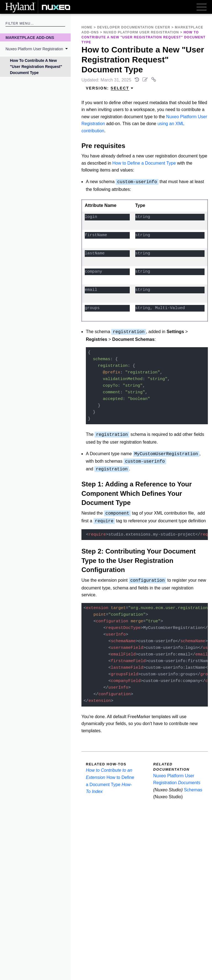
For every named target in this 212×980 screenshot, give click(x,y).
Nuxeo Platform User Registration (34, 49)
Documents (189, 783)
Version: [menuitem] (110, 88)
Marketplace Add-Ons (30, 38)
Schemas (193, 790)
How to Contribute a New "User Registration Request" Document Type (36, 67)
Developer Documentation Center (134, 27)
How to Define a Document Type (144, 163)
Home (87, 27)
